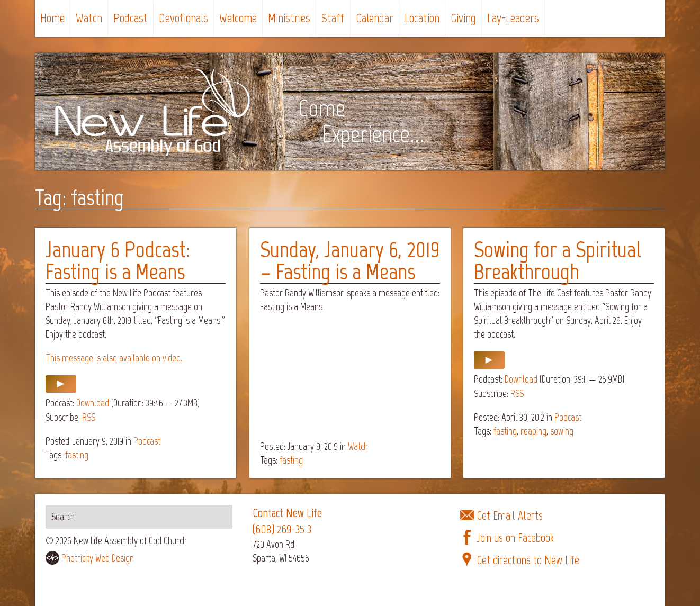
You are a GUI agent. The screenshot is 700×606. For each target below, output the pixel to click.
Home (52, 18)
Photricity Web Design (98, 558)
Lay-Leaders (513, 18)
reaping (533, 431)
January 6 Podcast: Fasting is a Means (118, 261)
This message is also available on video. (114, 358)
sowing (562, 431)
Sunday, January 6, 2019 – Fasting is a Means (350, 261)
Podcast (131, 18)
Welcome (238, 18)
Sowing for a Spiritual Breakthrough (558, 261)
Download (93, 403)
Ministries (289, 18)
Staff (333, 18)
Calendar (375, 18)
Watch (89, 18)
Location (422, 18)
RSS (89, 417)
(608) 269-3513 (282, 530)
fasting (77, 455)
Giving (463, 18)
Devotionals (183, 18)
